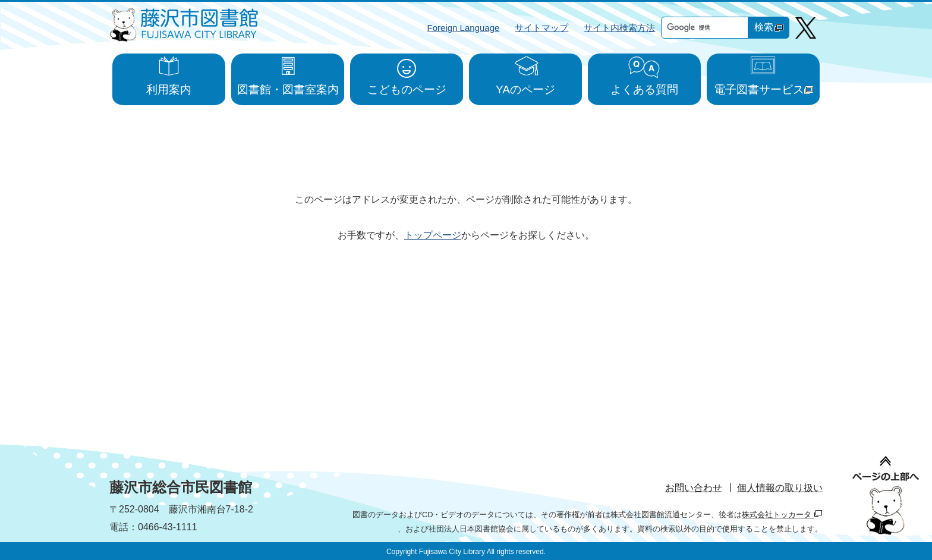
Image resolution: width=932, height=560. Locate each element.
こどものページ (407, 89)
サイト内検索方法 (619, 28)
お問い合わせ (694, 488)
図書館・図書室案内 (288, 89)
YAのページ (525, 89)
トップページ (433, 235)
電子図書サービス (763, 89)
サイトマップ (541, 28)
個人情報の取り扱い (780, 488)
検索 (769, 27)
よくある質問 (644, 89)
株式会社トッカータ (782, 515)
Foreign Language (464, 28)
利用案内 (169, 89)
